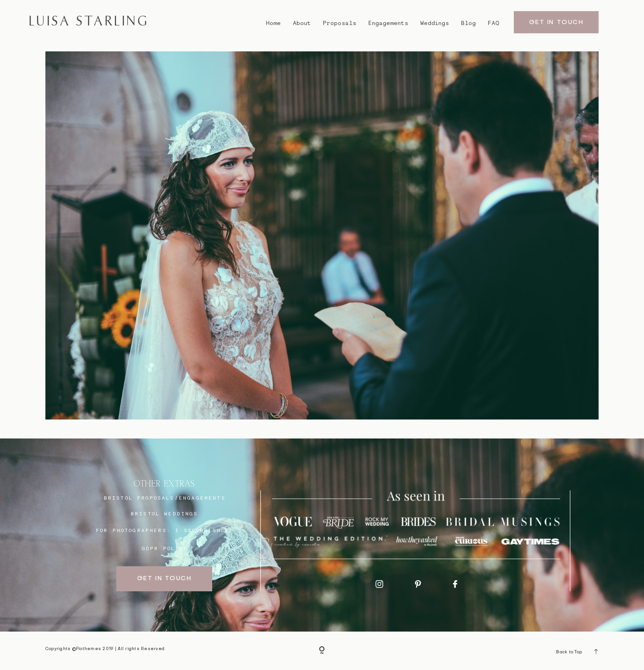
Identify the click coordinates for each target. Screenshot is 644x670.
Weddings (435, 23)
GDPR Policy (165, 548)
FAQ (493, 23)
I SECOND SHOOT (204, 530)
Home (273, 23)
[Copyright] (322, 651)
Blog (468, 23)
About (302, 23)
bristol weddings (164, 513)
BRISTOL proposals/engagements (165, 498)
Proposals (340, 23)
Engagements (388, 23)
